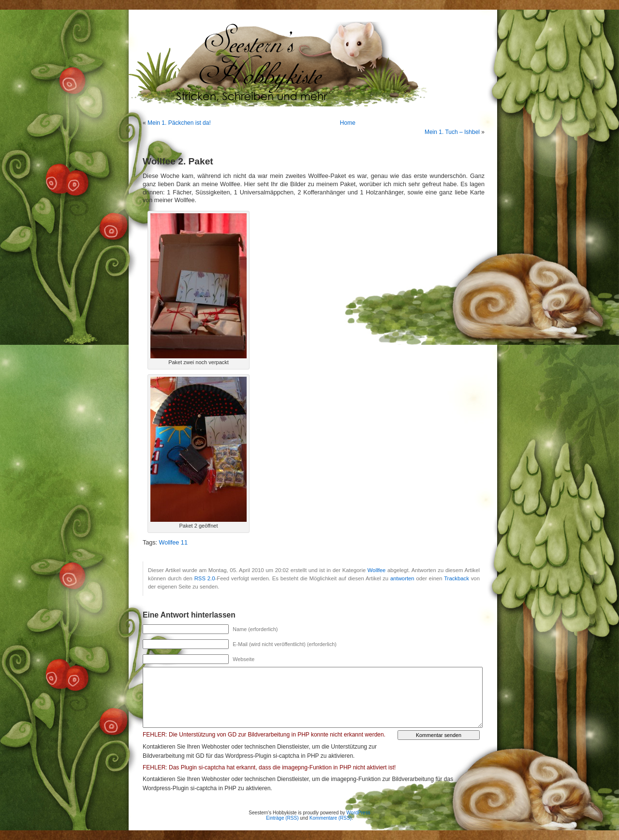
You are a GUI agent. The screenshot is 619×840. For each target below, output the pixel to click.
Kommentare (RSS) (331, 818)
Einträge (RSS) (282, 818)
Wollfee (377, 570)
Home (348, 123)
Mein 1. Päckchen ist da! (179, 123)
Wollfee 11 (173, 543)
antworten (402, 578)
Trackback (457, 578)
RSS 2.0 (205, 578)
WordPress (358, 813)
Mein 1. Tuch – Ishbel (452, 132)
